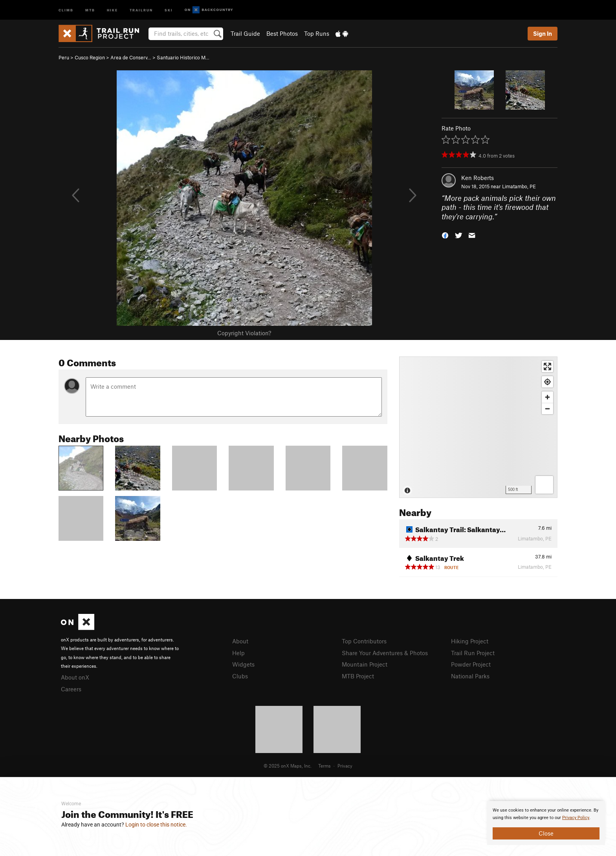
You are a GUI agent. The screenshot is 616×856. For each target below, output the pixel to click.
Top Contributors (364, 641)
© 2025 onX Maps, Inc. (288, 766)
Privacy (345, 766)
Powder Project (471, 664)
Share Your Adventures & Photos (385, 653)
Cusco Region (90, 57)
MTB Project (358, 676)
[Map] (478, 427)
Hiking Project (470, 641)
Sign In (543, 33)
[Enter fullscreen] (547, 366)
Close (546, 833)
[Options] (544, 485)
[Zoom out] (547, 409)
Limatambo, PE (519, 186)
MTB (90, 10)
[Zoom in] (547, 397)
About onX (75, 677)
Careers (71, 689)
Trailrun (141, 10)
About (240, 641)
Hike (112, 10)
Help (238, 653)
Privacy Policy (576, 818)
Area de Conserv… (131, 57)
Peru (64, 57)
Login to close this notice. (156, 825)
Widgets (243, 664)
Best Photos (282, 33)
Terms (324, 766)
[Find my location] (547, 382)
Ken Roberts (478, 178)
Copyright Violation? (244, 333)
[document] (546, 823)
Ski (169, 10)
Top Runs (317, 33)
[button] (445, 235)
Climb (66, 10)
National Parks (470, 676)
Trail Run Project (473, 653)
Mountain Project (365, 664)
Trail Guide (245, 33)
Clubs (240, 676)
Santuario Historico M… (183, 57)
